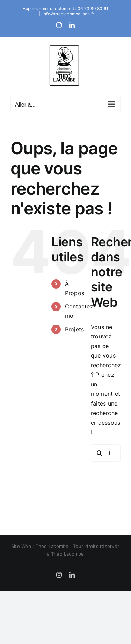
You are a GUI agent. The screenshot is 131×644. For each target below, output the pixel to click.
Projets (75, 329)
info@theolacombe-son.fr (68, 14)
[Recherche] (100, 453)
